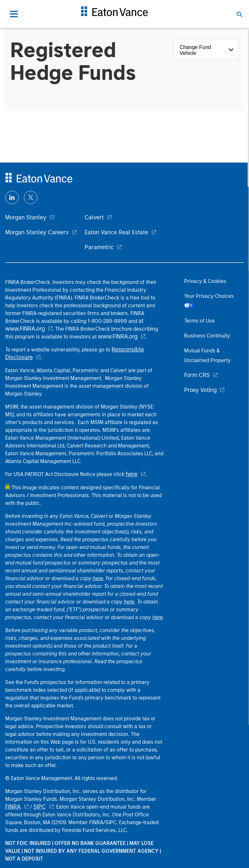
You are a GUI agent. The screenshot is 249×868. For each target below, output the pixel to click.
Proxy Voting (200, 390)
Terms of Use (199, 321)
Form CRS (197, 375)
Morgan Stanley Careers (37, 232)
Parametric (99, 247)
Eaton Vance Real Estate (116, 232)
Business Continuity (207, 336)
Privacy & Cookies (205, 281)
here (132, 474)
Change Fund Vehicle (195, 50)
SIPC (40, 807)
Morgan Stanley (26, 217)
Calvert (94, 217)
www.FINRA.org (118, 336)
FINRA (13, 807)
